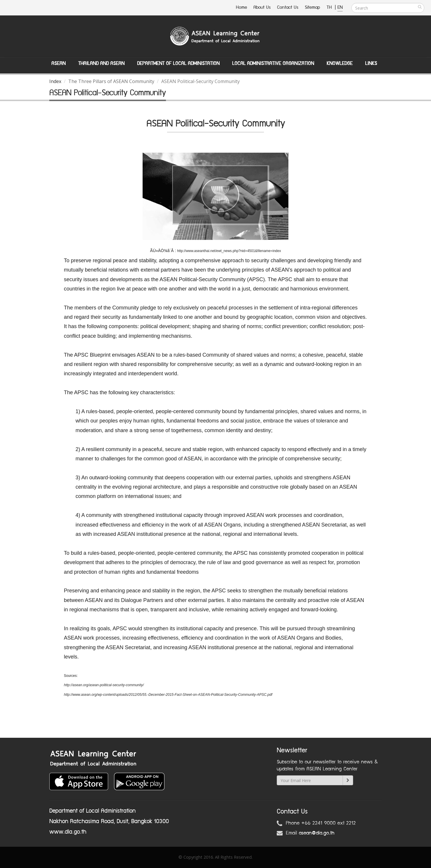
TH (330, 7)
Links (371, 64)
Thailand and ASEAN (101, 64)
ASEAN (58, 64)
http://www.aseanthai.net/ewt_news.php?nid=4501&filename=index (229, 251)
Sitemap (312, 7)
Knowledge (340, 64)
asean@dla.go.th (317, 833)
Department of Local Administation (178, 64)
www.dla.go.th (68, 832)
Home (241, 7)
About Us (262, 7)
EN (340, 7)
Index (55, 81)
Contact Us (288, 7)
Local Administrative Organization (273, 64)
